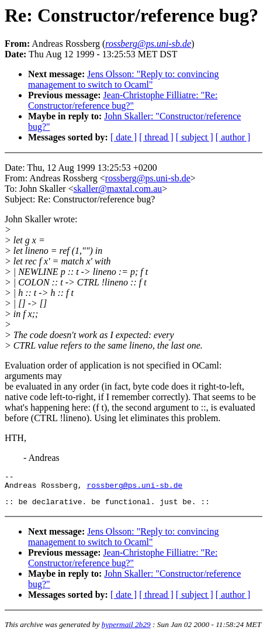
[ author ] (233, 137)
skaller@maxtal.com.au (118, 189)
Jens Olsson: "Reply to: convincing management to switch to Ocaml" (123, 79)
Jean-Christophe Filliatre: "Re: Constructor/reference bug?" (123, 100)
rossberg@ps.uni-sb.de (148, 178)
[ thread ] (156, 137)
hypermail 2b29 (126, 630)
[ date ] (124, 137)
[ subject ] (195, 137)
